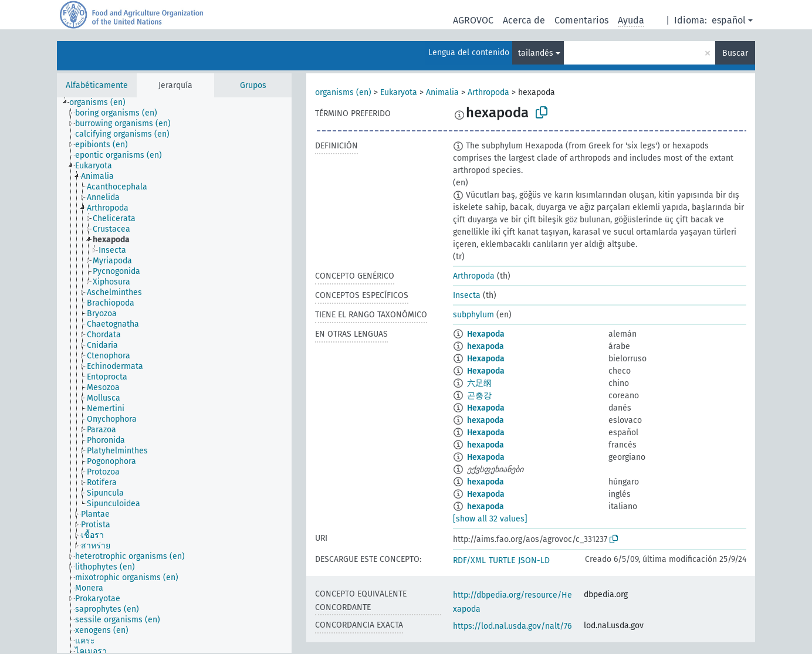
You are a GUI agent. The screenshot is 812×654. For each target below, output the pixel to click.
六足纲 (479, 383)
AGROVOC (473, 20)
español (729, 20)
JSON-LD (534, 560)
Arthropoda (488, 92)
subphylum (473, 315)
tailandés (536, 53)
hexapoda (485, 346)
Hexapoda (486, 334)
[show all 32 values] (490, 519)
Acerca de (524, 20)
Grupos (253, 85)
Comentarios (581, 20)
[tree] (174, 375)
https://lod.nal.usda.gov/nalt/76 (512, 626)
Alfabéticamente (97, 85)
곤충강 (479, 396)
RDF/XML (469, 560)
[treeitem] (102, 103)
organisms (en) (343, 92)
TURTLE (502, 560)
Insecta (467, 295)
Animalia (442, 92)
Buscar (735, 53)
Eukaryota (399, 92)
